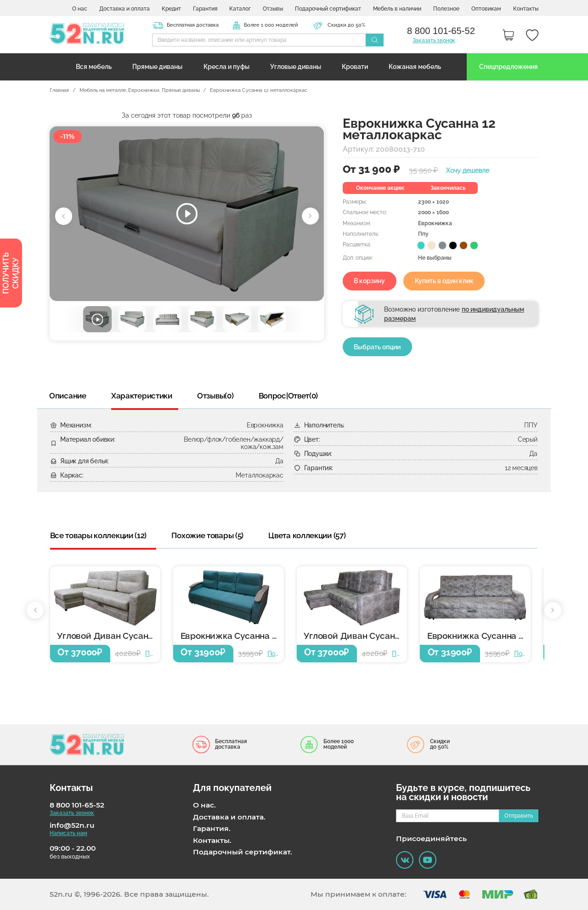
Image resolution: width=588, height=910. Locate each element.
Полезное (446, 9)
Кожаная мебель (415, 67)
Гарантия (205, 9)
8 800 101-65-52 (77, 805)
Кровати (355, 67)
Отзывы (273, 9)
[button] (64, 216)
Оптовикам (486, 9)
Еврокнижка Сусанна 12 (477, 636)
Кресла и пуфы (226, 67)
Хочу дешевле (468, 171)
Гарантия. (212, 829)
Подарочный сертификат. (243, 852)
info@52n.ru (72, 825)
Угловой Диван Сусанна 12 (109, 636)
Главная (59, 91)
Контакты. (212, 841)
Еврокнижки (144, 91)
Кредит (171, 9)
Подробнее (150, 654)
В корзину (369, 281)
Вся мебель (94, 67)
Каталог (240, 9)
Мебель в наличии (397, 9)
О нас (80, 9)
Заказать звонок (434, 40)
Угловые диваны (296, 67)
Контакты (526, 9)
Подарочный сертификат (328, 9)
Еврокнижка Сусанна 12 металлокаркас (232, 636)
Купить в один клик (444, 281)
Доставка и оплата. (229, 817)
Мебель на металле (103, 91)
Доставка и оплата (124, 9)
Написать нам (68, 833)
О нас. (204, 805)
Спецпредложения (509, 67)
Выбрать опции (377, 347)
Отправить (519, 816)
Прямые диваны (157, 67)
